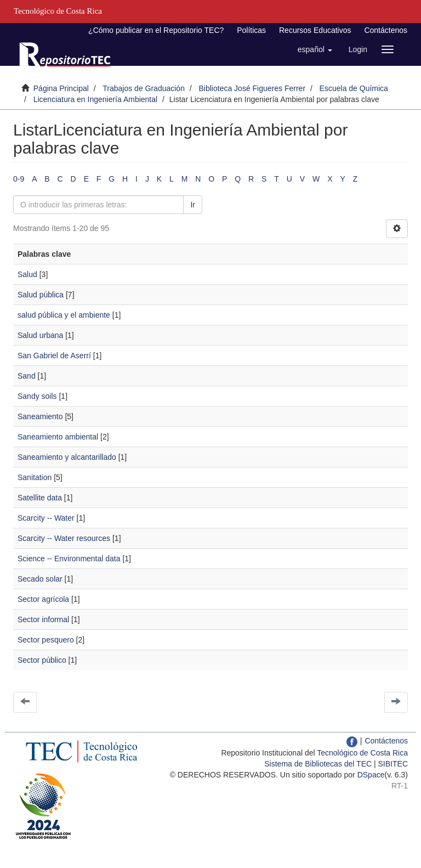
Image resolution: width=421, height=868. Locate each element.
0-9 (19, 179)
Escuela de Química (354, 88)
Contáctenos (386, 30)
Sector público (42, 660)
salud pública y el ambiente (64, 315)
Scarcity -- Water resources (64, 538)
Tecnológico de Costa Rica (362, 753)
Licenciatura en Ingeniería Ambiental (95, 99)
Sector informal (43, 619)
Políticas (251, 30)
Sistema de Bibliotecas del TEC (318, 764)
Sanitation (35, 477)
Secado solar (40, 579)
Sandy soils (37, 396)
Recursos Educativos (315, 30)
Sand (27, 376)
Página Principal (61, 88)
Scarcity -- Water (46, 518)
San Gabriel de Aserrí (54, 356)
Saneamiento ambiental (58, 437)
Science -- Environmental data (69, 559)
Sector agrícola (43, 599)
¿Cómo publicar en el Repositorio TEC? (156, 30)
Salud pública (41, 295)
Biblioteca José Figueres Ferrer (252, 88)
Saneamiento (40, 416)
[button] (315, 49)
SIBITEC (393, 764)
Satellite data (40, 498)
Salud (27, 274)
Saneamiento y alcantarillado (67, 457)
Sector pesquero (46, 640)
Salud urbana (40, 335)
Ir (193, 205)
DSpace (371, 775)
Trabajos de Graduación (144, 88)
